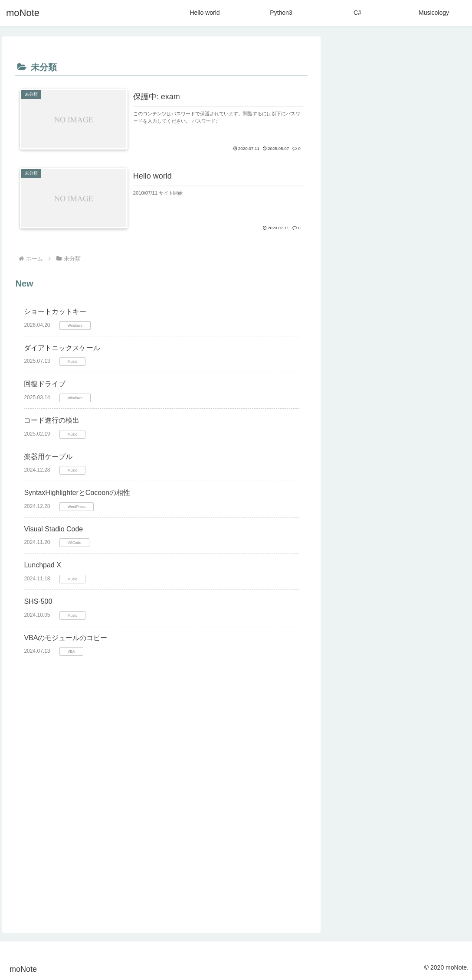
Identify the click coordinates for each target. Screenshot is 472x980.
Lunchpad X (42, 565)
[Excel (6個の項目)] (444, 807)
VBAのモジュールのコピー (66, 637)
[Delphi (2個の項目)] (445, 865)
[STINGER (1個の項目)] (439, 894)
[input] (399, 57)
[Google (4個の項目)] (442, 821)
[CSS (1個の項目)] (362, 909)
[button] (453, 57)
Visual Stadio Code (53, 529)
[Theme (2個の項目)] (356, 850)
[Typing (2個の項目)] (352, 865)
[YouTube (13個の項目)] (442, 792)
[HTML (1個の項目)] (354, 894)
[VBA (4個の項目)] (352, 836)
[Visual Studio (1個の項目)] (426, 909)
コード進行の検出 (52, 420)
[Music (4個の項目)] (354, 821)
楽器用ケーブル (48, 457)
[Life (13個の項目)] (409, 792)
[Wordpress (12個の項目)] (360, 807)
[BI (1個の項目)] (451, 880)
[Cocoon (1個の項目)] (422, 880)
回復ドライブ (45, 384)
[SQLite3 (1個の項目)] (394, 894)
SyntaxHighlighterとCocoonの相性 (77, 493)
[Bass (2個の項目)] (444, 850)
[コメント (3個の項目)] (392, 836)
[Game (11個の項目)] (405, 807)
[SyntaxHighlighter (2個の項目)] (399, 865)
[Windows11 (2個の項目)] (401, 850)
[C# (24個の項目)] (383, 792)
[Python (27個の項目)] (353, 792)
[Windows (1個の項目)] (354, 880)
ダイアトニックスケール (62, 348)
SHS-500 (38, 601)
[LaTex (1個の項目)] (390, 880)
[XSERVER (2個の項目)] (438, 836)
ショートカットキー (55, 311)
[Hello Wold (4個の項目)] (397, 821)
